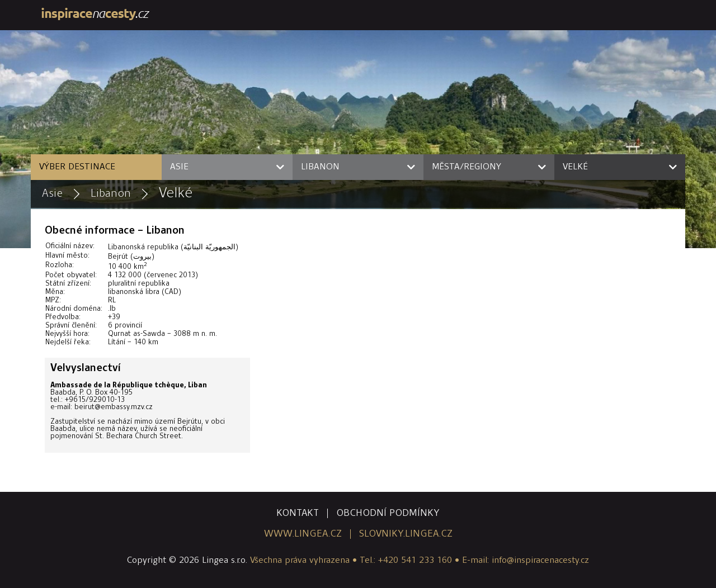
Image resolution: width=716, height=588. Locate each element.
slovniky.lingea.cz (406, 534)
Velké (176, 194)
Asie (52, 194)
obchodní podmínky (388, 513)
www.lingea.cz (303, 534)
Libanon (111, 194)
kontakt (298, 513)
